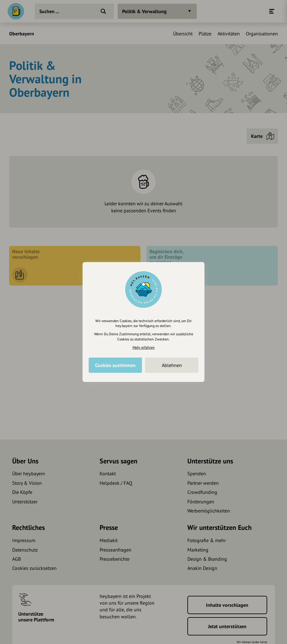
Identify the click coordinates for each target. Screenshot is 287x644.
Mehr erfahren (144, 347)
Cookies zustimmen (115, 365)
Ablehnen (172, 365)
